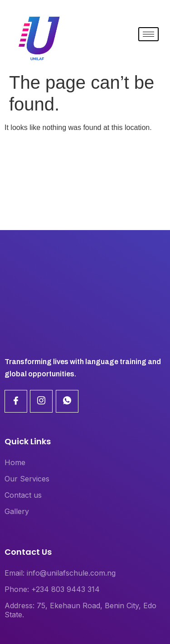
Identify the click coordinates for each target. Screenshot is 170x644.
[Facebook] (16, 401)
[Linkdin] (41, 401)
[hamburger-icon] (148, 34)
